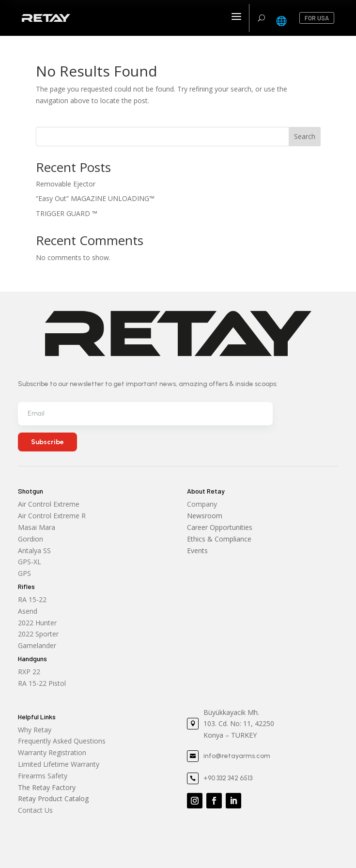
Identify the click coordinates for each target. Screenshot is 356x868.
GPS (24, 573)
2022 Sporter (38, 634)
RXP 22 (29, 672)
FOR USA (317, 18)
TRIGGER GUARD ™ (67, 213)
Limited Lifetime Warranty (59, 764)
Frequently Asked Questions (62, 741)
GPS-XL (30, 562)
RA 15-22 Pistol (42, 683)
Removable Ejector (66, 184)
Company (202, 504)
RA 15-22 (32, 599)
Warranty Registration (52, 752)
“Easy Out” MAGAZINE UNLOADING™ (95, 198)
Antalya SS (34, 550)
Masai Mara (37, 527)
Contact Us (35, 810)
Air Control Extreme (49, 504)
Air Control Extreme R (52, 516)
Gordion (31, 539)
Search (305, 136)
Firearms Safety (43, 776)
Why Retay (35, 730)
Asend (28, 611)
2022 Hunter (37, 623)
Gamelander (37, 645)
